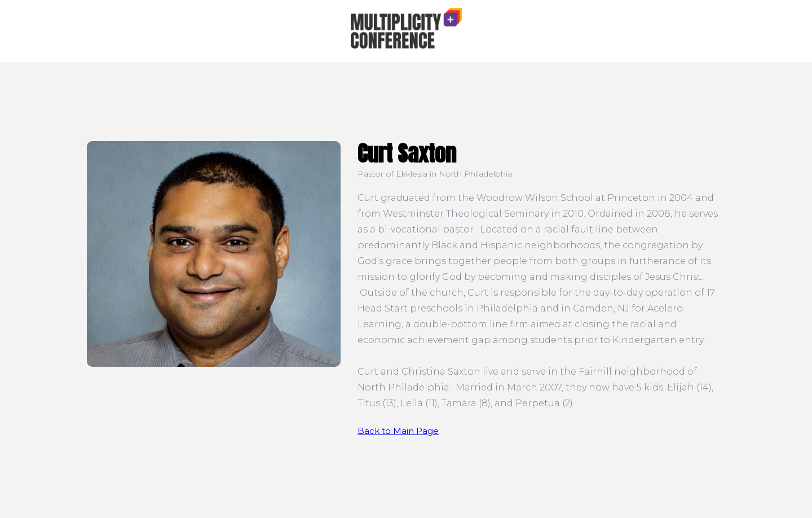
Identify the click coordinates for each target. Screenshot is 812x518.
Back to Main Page (398, 431)
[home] (406, 28)
